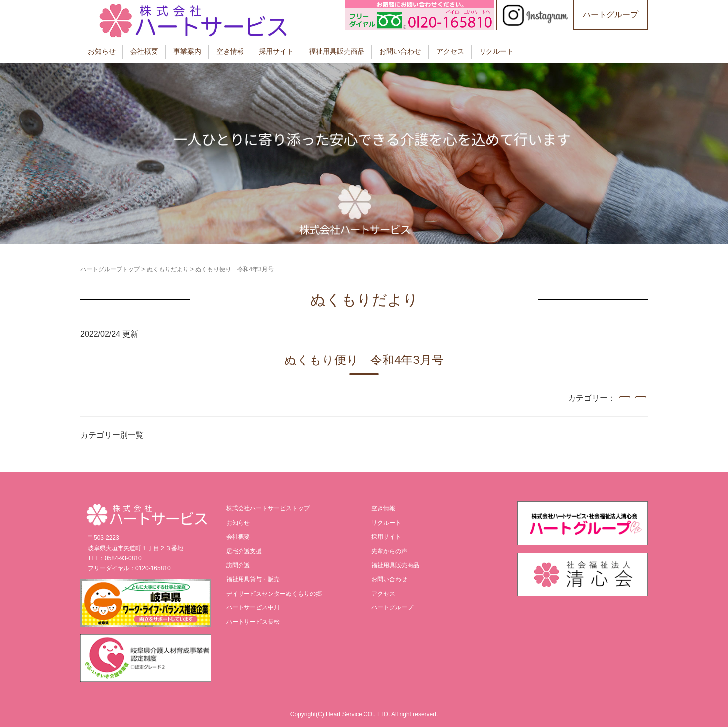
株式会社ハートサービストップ (268, 508)
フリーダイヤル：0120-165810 (129, 568)
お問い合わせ (400, 51)
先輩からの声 (389, 551)
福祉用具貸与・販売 (253, 579)
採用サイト (276, 51)
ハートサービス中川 (253, 607)
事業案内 (187, 51)
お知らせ (102, 51)
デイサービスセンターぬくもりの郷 (274, 594)
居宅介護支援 (244, 551)
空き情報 (230, 51)
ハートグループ (610, 15)
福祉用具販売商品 (337, 51)
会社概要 (144, 51)
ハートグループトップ (110, 269)
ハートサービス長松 (253, 622)
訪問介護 (238, 565)
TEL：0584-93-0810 (115, 558)
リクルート (496, 51)
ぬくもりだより (168, 269)
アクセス (450, 51)
